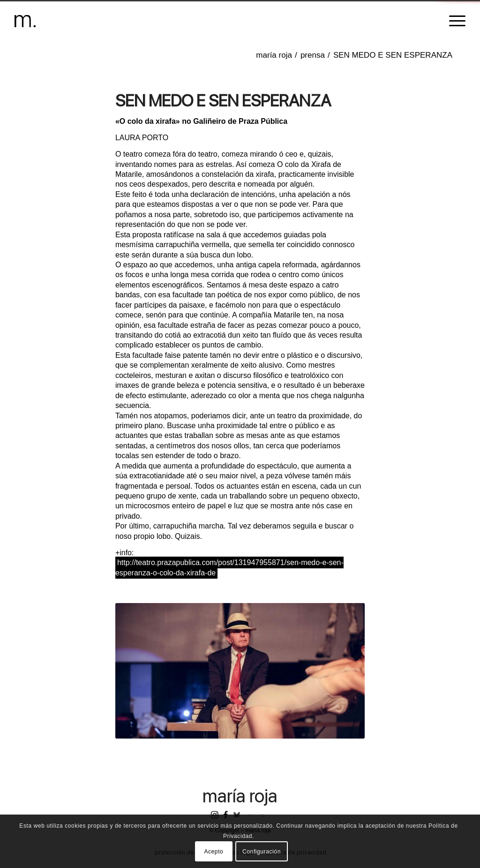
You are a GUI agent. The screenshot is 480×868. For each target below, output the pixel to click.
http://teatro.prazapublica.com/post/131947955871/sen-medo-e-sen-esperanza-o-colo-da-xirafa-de (229, 567)
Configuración (262, 852)
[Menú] (454, 21)
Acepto (214, 852)
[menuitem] (454, 21)
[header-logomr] (25, 21)
